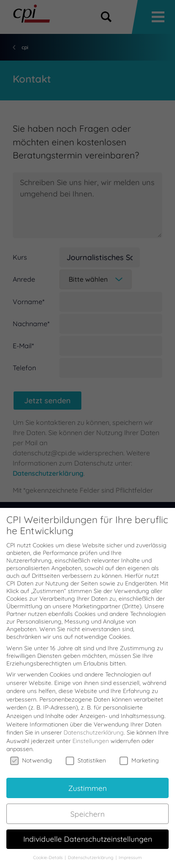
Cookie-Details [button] (49, 849)
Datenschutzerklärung (94, 724)
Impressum (130, 849)
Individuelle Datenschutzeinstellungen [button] (88, 830)
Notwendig (31, 752)
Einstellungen (91, 732)
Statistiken (86, 752)
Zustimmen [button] (87, 779)
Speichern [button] (87, 805)
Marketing (139, 752)
